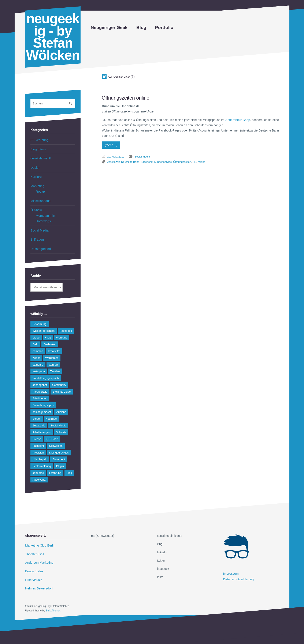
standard (38, 360)
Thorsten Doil (34, 549)
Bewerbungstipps (43, 400)
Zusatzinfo (39, 421)
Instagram (39, 367)
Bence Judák (34, 565)
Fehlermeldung (42, 461)
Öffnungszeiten (228, 156)
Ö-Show (36, 207)
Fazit (48, 333)
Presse (37, 434)
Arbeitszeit (163, 156)
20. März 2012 (115, 156)
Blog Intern (38, 149)
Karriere (36, 175)
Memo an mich (45, 212)
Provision (38, 448)
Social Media (141, 156)
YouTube (51, 414)
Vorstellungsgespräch (46, 373)
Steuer (37, 414)
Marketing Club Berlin (39, 540)
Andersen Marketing (38, 557)
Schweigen (56, 441)
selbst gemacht (42, 407)
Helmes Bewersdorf (38, 582)
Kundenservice (210, 156)
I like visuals (33, 573)
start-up (53, 360)
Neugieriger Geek (109, 27)
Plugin (60, 461)
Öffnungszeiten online (124, 98)
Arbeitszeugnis (42, 427)
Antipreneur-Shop (238, 119)
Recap (40, 189)
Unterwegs (43, 218)
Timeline (55, 367)
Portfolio (164, 27)
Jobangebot (40, 380)
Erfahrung (55, 468)
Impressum (230, 569)
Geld (35, 339)
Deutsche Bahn (179, 156)
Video (36, 333)
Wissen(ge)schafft (44, 326)
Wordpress (52, 353)
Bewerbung (40, 319)
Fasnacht (38, 441)
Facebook (194, 156)
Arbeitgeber (40, 394)
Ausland (61, 407)
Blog (141, 27)
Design (35, 166)
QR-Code (52, 434)
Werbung (62, 333)
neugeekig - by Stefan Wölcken (53, 37)
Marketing (37, 184)
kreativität (54, 346)
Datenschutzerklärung (237, 574)
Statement (59, 454)
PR (240, 156)
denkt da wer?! (40, 158)
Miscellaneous (40, 198)
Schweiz (61, 427)
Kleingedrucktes (59, 448)
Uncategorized (40, 244)
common (38, 346)
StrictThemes (53, 604)
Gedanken (50, 339)
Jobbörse (38, 468)
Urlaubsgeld (40, 454)
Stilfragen (37, 235)
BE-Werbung (39, 140)
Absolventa (39, 475)
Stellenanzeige (62, 387)
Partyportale (40, 387)
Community (59, 380)
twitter (246, 156)
